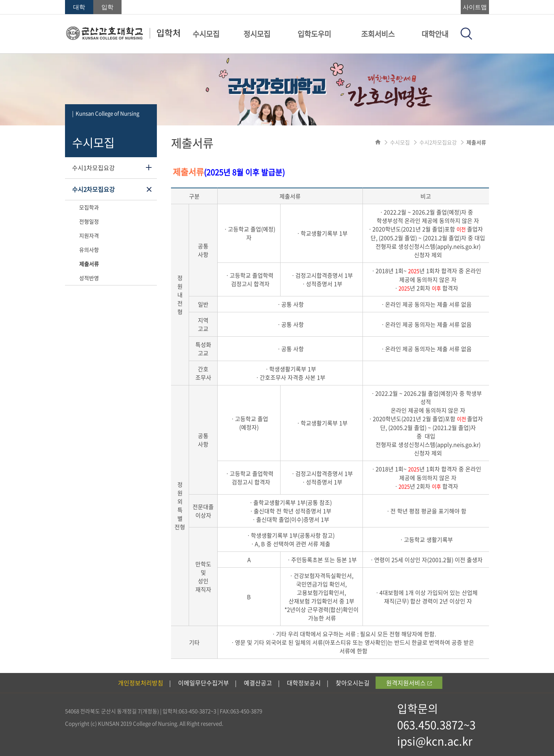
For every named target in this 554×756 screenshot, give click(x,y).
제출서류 (89, 264)
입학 (107, 7)
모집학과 (89, 207)
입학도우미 (314, 34)
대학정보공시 (304, 683)
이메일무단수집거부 (204, 683)
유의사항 (89, 250)
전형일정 (89, 222)
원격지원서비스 (409, 683)
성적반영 (89, 278)
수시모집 (206, 34)
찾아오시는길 (353, 683)
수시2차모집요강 (93, 189)
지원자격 (89, 236)
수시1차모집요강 (93, 168)
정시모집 (257, 34)
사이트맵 (475, 7)
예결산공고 (258, 683)
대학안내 (435, 34)
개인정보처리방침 (141, 683)
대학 (79, 7)
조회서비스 (378, 34)
